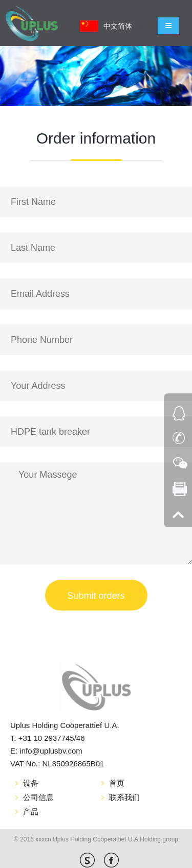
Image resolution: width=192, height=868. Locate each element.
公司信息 (38, 797)
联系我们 (124, 797)
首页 (117, 783)
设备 (31, 783)
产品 (31, 812)
